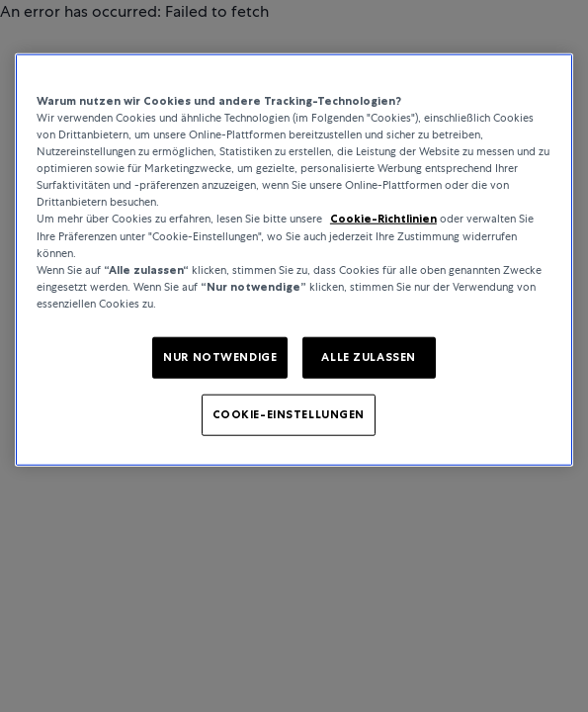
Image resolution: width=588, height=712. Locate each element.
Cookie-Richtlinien (383, 219)
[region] (294, 260)
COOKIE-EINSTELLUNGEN (289, 413)
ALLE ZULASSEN (368, 357)
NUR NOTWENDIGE (220, 357)
